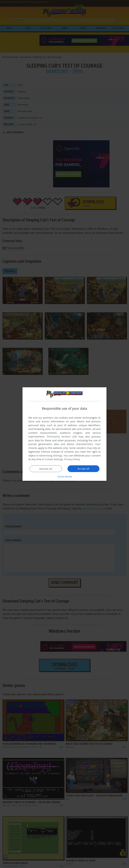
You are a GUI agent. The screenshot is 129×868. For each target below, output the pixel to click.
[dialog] (64, 434)
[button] (64, 476)
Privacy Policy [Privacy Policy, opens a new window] (72, 459)
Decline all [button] (46, 469)
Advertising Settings (51, 455)
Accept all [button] (84, 469)
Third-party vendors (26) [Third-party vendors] (62, 436)
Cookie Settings (54, 459)
